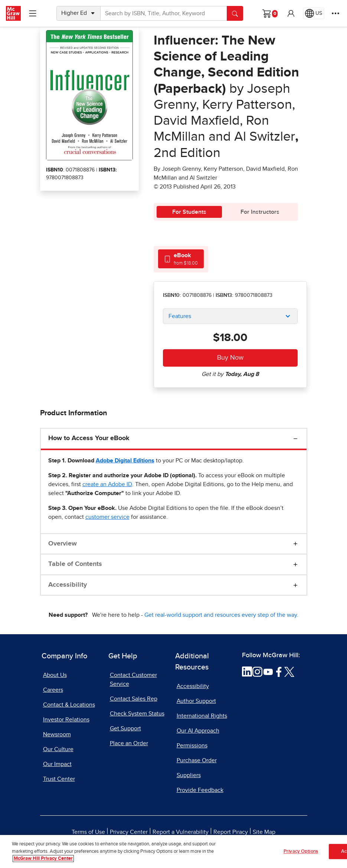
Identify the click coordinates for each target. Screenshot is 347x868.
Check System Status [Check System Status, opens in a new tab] (137, 714)
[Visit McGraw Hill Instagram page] (257, 671)
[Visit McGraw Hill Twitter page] (289, 671)
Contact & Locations (69, 705)
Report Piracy (231, 832)
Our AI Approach (198, 731)
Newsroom (57, 734)
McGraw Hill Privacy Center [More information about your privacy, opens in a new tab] (43, 862)
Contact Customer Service (133, 679)
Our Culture (58, 749)
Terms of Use (88, 832)
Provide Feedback (200, 790)
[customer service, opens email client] (107, 517)
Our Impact (57, 764)
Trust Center (59, 779)
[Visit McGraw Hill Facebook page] (279, 671)
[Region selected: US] (314, 13)
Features (180, 316)
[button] (291, 13)
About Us (55, 675)
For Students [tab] (189, 212)
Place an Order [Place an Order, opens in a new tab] (129, 743)
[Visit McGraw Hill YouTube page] (268, 671)
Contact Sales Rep (134, 699)
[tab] (181, 259)
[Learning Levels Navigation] (33, 13)
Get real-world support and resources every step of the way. (221, 615)
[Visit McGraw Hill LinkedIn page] (247, 671)
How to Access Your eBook (89, 438)
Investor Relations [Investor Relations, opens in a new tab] (66, 720)
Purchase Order (197, 760)
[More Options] (335, 13)
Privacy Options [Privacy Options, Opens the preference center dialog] (301, 854)
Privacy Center (129, 832)
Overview (63, 544)
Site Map (264, 832)
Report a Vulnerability (181, 832)
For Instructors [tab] (260, 212)
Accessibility (68, 585)
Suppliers (189, 775)
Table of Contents (75, 564)
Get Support (125, 728)
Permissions (192, 746)
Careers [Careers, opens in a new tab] (53, 690)
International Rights (202, 716)
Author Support (196, 701)
